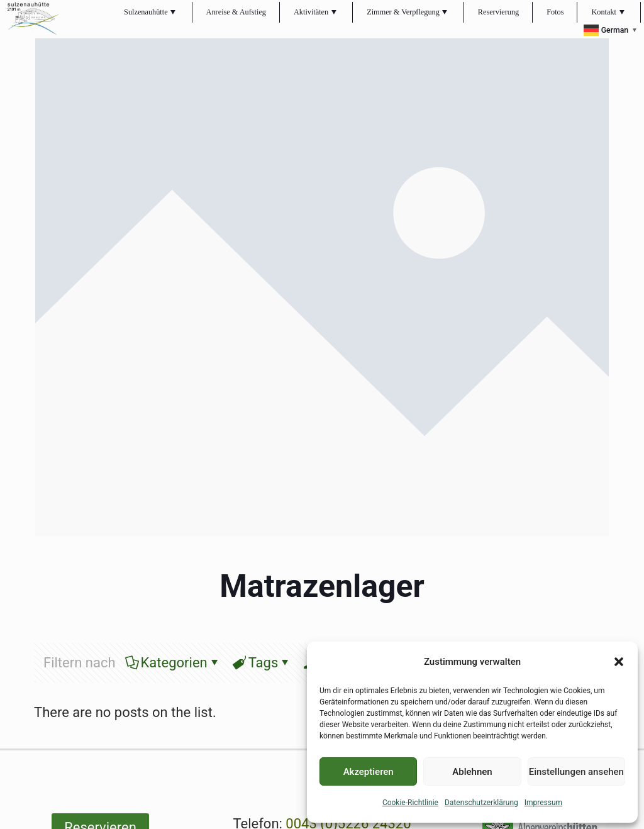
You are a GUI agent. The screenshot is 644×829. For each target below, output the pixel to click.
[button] (619, 662)
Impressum (543, 803)
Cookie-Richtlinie (410, 803)
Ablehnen (472, 772)
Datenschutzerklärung (481, 803)
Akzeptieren (369, 772)
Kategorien (173, 663)
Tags (263, 663)
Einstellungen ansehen (576, 772)
